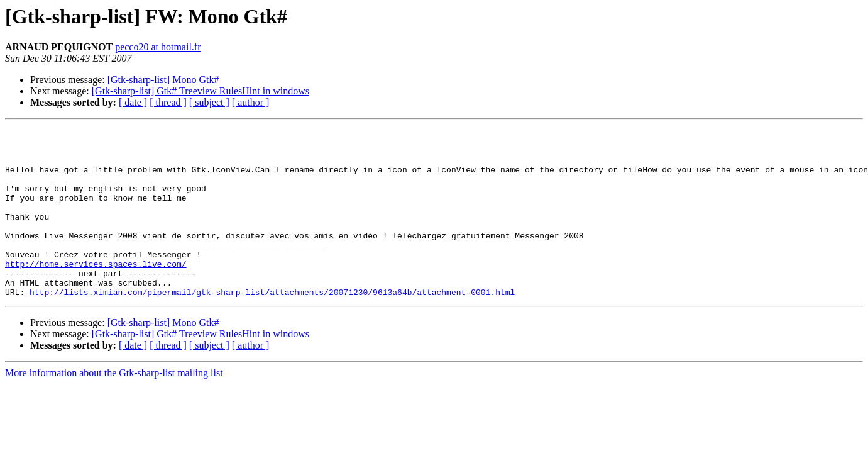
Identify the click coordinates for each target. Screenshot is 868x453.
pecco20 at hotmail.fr (158, 47)
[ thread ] (168, 102)
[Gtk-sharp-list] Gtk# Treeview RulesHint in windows (201, 91)
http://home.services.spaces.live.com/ (96, 292)
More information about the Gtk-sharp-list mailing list (114, 407)
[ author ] (251, 102)
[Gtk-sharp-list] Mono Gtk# (163, 80)
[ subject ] (209, 102)
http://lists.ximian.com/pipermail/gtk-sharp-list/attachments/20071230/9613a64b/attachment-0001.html (272, 326)
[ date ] (133, 102)
